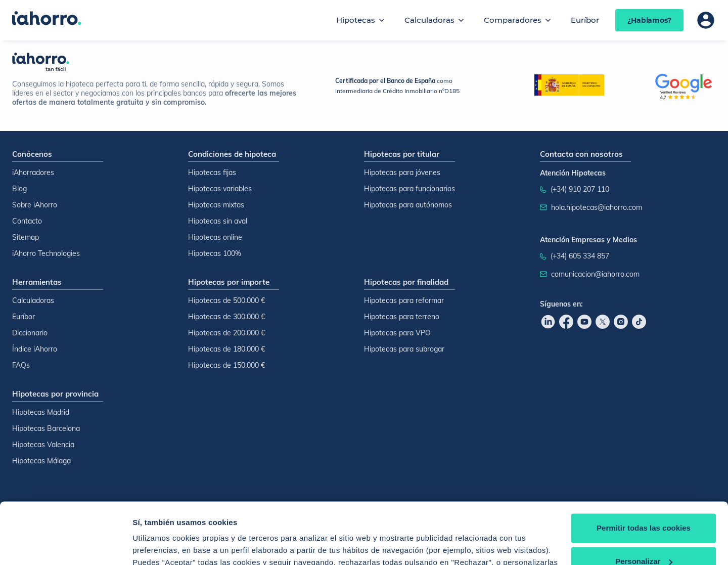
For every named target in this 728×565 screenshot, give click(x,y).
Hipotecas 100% (215, 253)
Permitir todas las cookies (644, 471)
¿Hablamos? (650, 20)
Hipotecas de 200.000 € (226, 333)
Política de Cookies (358, 517)
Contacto (27, 221)
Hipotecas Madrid (41, 412)
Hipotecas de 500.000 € (226, 300)
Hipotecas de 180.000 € (226, 349)
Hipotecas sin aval (218, 221)
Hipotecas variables (220, 189)
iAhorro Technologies (46, 253)
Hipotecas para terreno (402, 317)
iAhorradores (33, 172)
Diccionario (30, 333)
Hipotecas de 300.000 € (226, 317)
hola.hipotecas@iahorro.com (597, 207)
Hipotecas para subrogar (404, 349)
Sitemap (26, 237)
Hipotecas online (215, 237)
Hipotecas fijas (212, 172)
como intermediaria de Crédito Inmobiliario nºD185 (397, 86)
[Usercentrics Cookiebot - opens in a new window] (65, 545)
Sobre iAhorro (35, 205)
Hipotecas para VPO (397, 333)
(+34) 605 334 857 (580, 256)
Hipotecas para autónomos (408, 205)
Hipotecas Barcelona (46, 428)
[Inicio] (47, 19)
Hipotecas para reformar (404, 300)
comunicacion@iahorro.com (595, 274)
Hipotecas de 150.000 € (226, 365)
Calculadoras (429, 20)
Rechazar (644, 537)
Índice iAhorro (35, 349)
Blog (19, 189)
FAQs (21, 365)
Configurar (152, 545)
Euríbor (585, 20)
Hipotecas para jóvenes (402, 172)
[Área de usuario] (706, 20)
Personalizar (644, 504)
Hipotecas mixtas (216, 205)
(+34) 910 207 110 (580, 189)
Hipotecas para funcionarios (409, 189)
